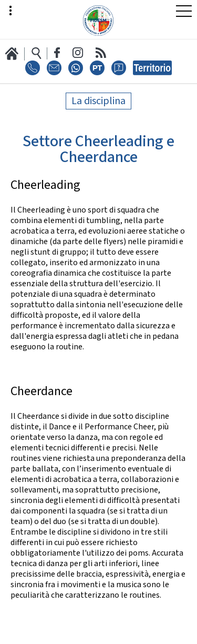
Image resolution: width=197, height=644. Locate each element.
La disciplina (98, 101)
